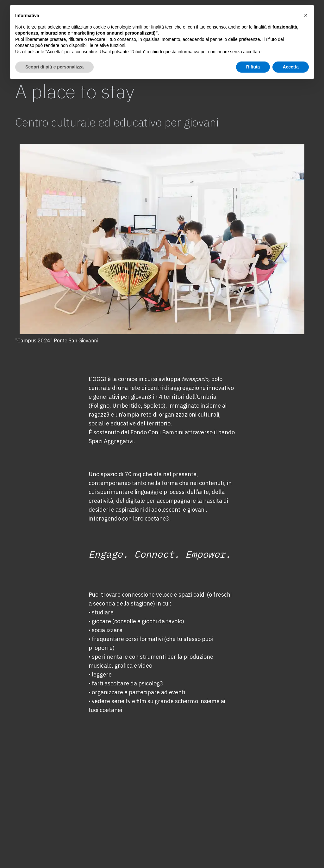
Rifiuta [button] (253, 851)
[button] (306, 799)
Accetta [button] (291, 851)
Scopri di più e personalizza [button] (54, 851)
